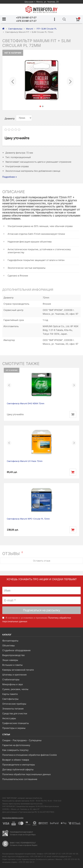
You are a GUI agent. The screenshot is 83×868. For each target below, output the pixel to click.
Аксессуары (9, 718)
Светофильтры (10, 699)
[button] (13, 80)
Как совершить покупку (15, 750)
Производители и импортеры (19, 765)
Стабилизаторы (11, 679)
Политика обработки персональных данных (27, 774)
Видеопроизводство (13, 655)
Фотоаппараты (10, 641)
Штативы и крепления (14, 675)
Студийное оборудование (16, 650)
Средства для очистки (15, 713)
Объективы (8, 646)
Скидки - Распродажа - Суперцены (22, 740)
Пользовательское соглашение (20, 779)
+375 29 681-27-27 (26, 18)
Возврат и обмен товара (16, 760)
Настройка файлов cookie (13, 818)
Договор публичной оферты (18, 769)
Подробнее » (10, 177)
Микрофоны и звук (13, 684)
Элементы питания (13, 709)
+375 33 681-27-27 (26, 21)
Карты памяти (10, 694)
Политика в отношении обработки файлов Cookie (30, 755)
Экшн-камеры (10, 660)
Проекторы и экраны (14, 728)
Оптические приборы (14, 704)
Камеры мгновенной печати (18, 670)
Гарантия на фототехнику (16, 745)
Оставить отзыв (42, 561)
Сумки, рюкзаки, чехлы (15, 689)
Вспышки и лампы (12, 665)
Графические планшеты (16, 723)
